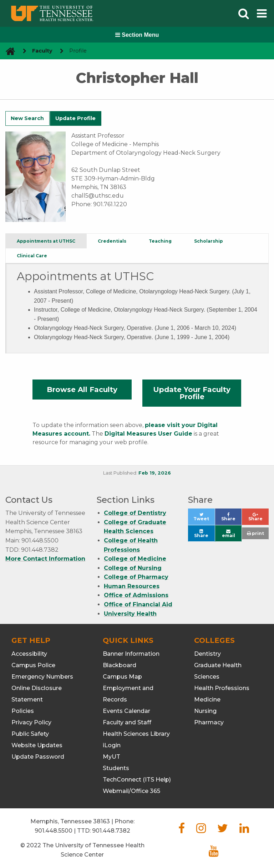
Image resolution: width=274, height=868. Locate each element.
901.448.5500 (54, 831)
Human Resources (132, 586)
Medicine (207, 700)
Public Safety (30, 734)
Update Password (38, 757)
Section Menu (137, 35)
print (255, 533)
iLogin (112, 745)
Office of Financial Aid (138, 604)
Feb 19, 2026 (155, 473)
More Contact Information (45, 559)
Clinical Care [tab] (32, 256)
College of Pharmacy (136, 577)
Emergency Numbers (42, 677)
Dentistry (207, 654)
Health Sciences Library (136, 734)
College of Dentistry (135, 513)
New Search (27, 118)
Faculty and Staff (127, 722)
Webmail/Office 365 (131, 791)
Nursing (205, 711)
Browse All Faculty (82, 390)
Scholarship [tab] (209, 241)
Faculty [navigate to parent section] (42, 51)
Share (231, 519)
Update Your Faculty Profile (192, 393)
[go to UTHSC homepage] (8, 51)
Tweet (204, 519)
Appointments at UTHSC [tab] (46, 241)
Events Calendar (126, 711)
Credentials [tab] (112, 241)
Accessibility (29, 654)
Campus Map (122, 677)
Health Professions (222, 688)
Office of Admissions (136, 595)
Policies (23, 711)
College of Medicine (135, 559)
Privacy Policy (31, 722)
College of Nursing (133, 568)
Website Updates (37, 745)
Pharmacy (209, 722)
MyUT (111, 757)
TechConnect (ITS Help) (137, 780)
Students (116, 768)
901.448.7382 (111, 831)
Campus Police (33, 665)
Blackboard (120, 665)
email (229, 534)
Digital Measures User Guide (148, 434)
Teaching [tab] (160, 241)
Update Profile (75, 118)
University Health (130, 614)
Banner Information (131, 654)
